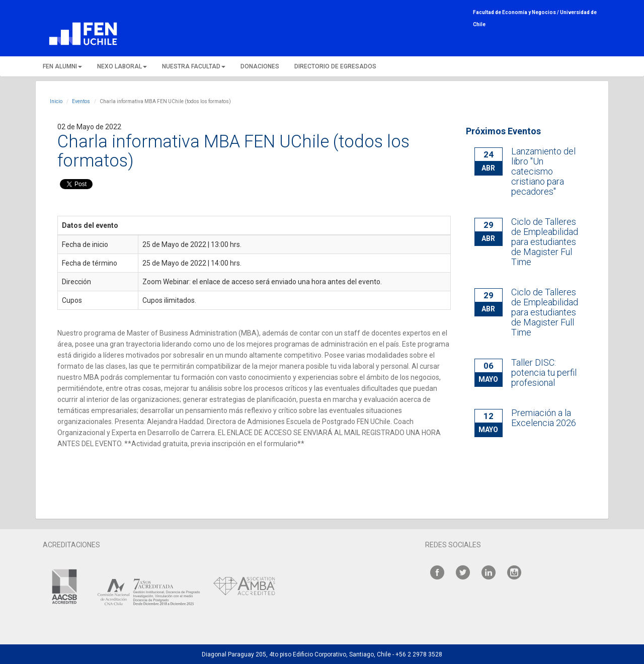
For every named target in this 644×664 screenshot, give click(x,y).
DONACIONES (260, 66)
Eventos (81, 101)
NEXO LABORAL (122, 66)
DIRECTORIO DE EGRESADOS (335, 66)
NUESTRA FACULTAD (194, 66)
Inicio (56, 101)
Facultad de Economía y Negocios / (516, 12)
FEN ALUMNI (62, 66)
